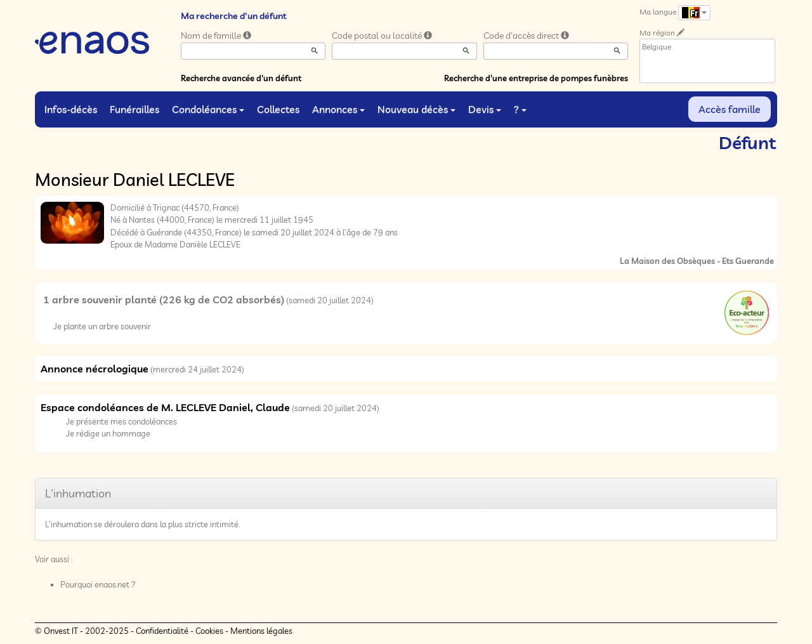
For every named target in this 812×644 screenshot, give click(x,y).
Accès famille (730, 109)
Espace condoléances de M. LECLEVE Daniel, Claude (165, 407)
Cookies (209, 631)
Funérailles (134, 109)
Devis (485, 109)
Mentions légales (261, 631)
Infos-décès (71, 109)
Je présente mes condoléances (121, 421)
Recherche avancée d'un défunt (241, 78)
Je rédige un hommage (108, 433)
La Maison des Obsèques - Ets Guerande (697, 261)
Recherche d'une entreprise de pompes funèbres (536, 78)
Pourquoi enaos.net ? (98, 584)
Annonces (338, 109)
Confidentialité (162, 631)
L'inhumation (78, 493)
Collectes (278, 109)
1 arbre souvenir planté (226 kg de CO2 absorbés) (164, 299)
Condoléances (208, 109)
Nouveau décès (416, 109)
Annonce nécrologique (95, 369)
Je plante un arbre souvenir (102, 326)
